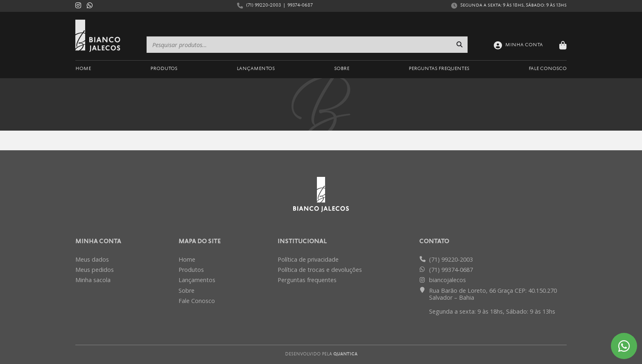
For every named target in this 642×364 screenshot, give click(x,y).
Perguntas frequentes (307, 280)
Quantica (345, 354)
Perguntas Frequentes (439, 69)
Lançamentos (256, 69)
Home (83, 69)
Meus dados (92, 259)
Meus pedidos (95, 270)
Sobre (342, 69)
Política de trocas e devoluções (320, 270)
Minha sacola (93, 280)
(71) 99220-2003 (263, 6)
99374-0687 (300, 6)
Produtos (164, 69)
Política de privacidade (308, 259)
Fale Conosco (548, 69)
